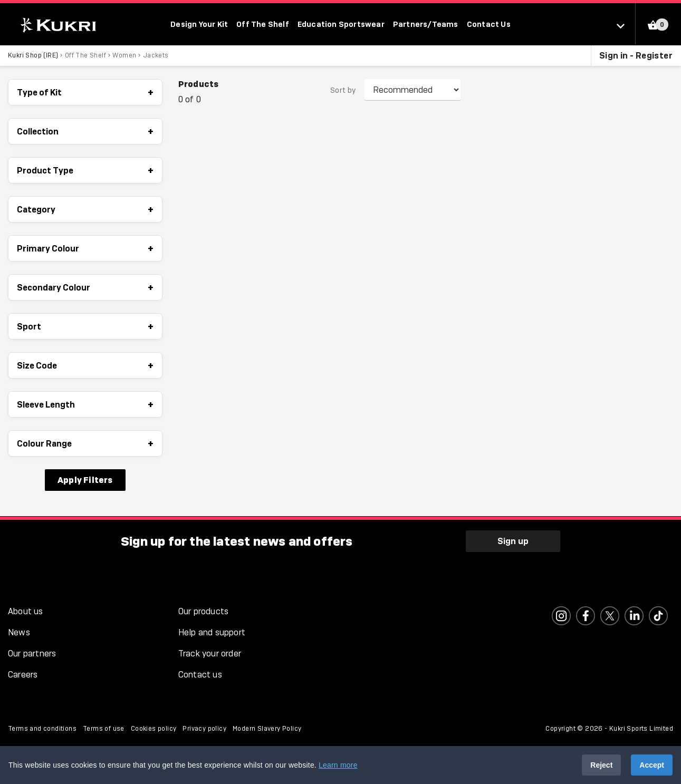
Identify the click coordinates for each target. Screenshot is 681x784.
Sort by (343, 90)
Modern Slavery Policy (267, 729)
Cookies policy (154, 729)
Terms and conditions (42, 729)
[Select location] (626, 25)
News (19, 632)
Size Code (85, 365)
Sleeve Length (85, 404)
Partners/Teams (426, 24)
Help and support (212, 632)
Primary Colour (85, 248)
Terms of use (104, 729)
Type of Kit (85, 92)
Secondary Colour (85, 287)
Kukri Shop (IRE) (33, 55)
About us (26, 611)
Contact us (200, 675)
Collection (85, 131)
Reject (601, 765)
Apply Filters (85, 480)
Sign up (513, 541)
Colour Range (85, 443)
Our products (203, 611)
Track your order (210, 654)
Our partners (32, 654)
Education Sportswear (341, 24)
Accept (652, 765)
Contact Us (489, 24)
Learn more (338, 765)
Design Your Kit (199, 24)
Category (85, 209)
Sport (85, 326)
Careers (23, 675)
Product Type (85, 170)
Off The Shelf (263, 24)
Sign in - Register (636, 55)
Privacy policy (204, 729)
